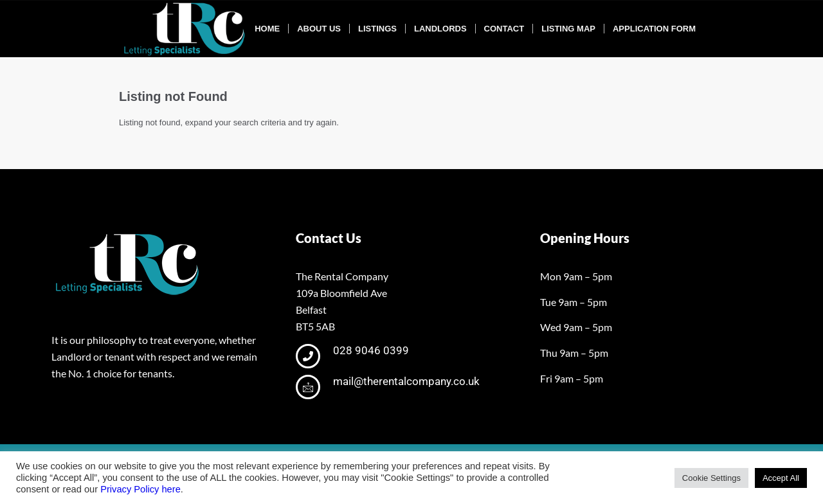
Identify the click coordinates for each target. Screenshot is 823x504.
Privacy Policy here (140, 489)
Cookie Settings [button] (711, 478)
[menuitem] (267, 29)
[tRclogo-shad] (186, 29)
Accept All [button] (781, 478)
